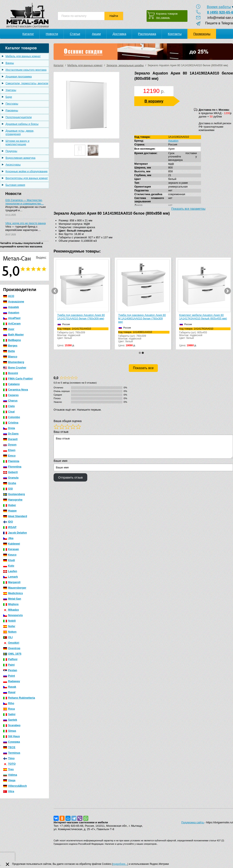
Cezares (11, 395)
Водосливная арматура (20, 158)
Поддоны (11, 151)
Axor (9, 329)
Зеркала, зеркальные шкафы (125, 65)
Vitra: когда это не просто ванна (26, 223)
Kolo (9, 566)
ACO (9, 296)
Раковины (12, 110)
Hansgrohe (13, 500)
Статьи (75, 34)
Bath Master (13, 335)
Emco (9, 456)
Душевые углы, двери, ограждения (20, 132)
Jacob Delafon (15, 533)
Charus (10, 401)
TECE (9, 747)
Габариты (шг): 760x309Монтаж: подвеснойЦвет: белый (83, 333)
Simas (10, 731)
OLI (8, 637)
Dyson (10, 445)
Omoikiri (11, 643)
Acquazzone (14, 302)
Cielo (9, 406)
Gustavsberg (14, 494)
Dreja (9, 428)
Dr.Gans (11, 434)
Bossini (11, 373)
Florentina (12, 467)
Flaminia (11, 461)
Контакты (175, 34)
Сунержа (12, 742)
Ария (171, 149)
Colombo (12, 417)
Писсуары (12, 104)
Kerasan (11, 549)
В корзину (154, 101)
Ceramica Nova (16, 390)
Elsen (9, 450)
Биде (9, 97)
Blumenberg (14, 362)
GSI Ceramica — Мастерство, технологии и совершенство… (24, 202)
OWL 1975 (12, 654)
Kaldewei (12, 544)
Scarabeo (12, 725)
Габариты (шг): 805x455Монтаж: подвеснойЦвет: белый (205, 333)
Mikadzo (11, 610)
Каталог (59, 65)
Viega (9, 780)
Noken (10, 632)
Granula (11, 478)
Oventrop (12, 648)
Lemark (10, 577)
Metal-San (12, 599)
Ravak (10, 687)
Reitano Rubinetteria (19, 698)
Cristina (11, 423)
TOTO (9, 764)
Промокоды (202, 34)
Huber (10, 505)
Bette (9, 351)
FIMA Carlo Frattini (18, 379)
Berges (10, 346)
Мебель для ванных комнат (23, 56)
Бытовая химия (15, 185)
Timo (9, 758)
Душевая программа (19, 77)
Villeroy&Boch (15, 786)
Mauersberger (15, 588)
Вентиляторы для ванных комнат (27, 178)
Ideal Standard (15, 516)
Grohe (10, 483)
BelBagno (12, 340)
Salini (9, 714)
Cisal (9, 412)
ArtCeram (12, 324)
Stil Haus (12, 736)
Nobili (9, 621)
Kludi (9, 560)
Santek (10, 720)
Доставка (119, 34)
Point (9, 676)
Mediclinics (13, 593)
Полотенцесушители (19, 117)
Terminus (12, 753)
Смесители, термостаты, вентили (27, 83)
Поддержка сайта (193, 822)
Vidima (10, 775)
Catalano (11, 384)
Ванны (10, 63)
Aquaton (11, 313)
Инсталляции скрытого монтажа (26, 70)
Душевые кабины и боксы (22, 124)
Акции (96, 34)
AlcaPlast (12, 318)
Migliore (11, 604)
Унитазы (11, 90)
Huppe (10, 511)
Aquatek (11, 307)
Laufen (10, 571)
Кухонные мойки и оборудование (27, 171)
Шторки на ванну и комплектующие (17, 143)
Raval (9, 692)
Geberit (10, 472)
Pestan (10, 670)
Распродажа (147, 34)
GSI (8, 489)
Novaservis (13, 615)
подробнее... (120, 864)
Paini (9, 665)
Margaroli (12, 582)
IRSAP (10, 527)
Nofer (9, 626)
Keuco (10, 555)
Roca (9, 709)
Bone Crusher (15, 368)
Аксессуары (13, 165)
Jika (8, 538)
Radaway (12, 681)
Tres (8, 769)
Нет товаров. (163, 18)
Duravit (10, 439)
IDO (8, 522)
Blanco (10, 357)
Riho (9, 703)
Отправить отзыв (70, 477)
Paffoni (10, 659)
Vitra (9, 791)
